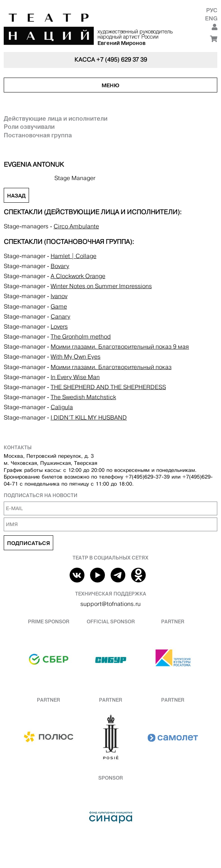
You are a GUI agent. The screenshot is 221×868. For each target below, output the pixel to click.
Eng (211, 18)
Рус (212, 10)
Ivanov (59, 296)
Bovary (60, 266)
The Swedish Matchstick (83, 397)
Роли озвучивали (29, 127)
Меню (111, 85)
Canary (60, 316)
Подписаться (28, 543)
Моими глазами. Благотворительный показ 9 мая (120, 347)
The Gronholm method (81, 337)
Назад (16, 196)
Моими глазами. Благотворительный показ (111, 367)
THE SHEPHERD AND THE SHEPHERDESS (108, 387)
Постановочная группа (38, 135)
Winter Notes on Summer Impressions (101, 286)
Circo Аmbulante (76, 226)
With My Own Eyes (76, 357)
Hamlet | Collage (73, 256)
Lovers (59, 327)
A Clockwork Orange (78, 276)
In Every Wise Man (75, 377)
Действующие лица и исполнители (56, 118)
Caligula (62, 407)
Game (59, 306)
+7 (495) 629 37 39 (122, 60)
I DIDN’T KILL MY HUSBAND (89, 417)
